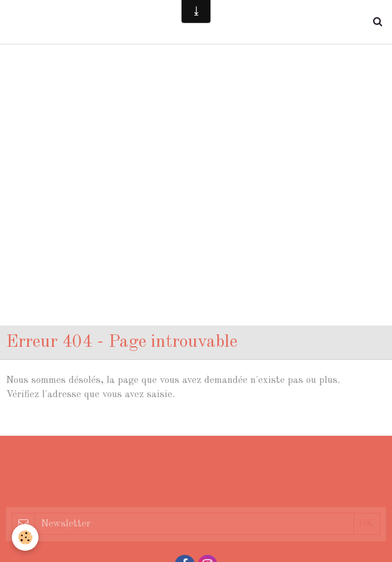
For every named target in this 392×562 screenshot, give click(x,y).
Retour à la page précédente (68, 422)
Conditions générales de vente (196, 487)
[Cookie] (25, 537)
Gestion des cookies (196, 467)
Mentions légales (196, 448)
